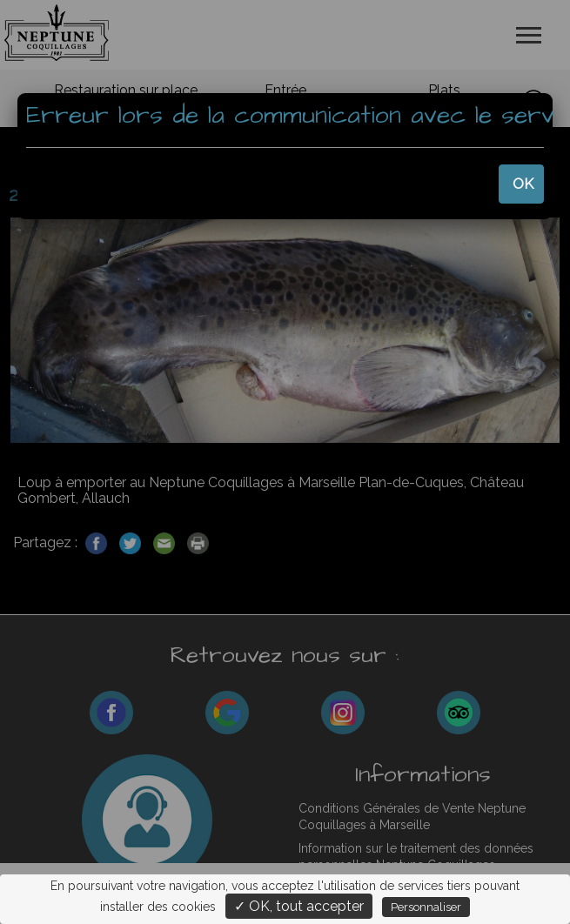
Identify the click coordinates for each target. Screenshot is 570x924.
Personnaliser (426, 907)
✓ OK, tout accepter (299, 906)
